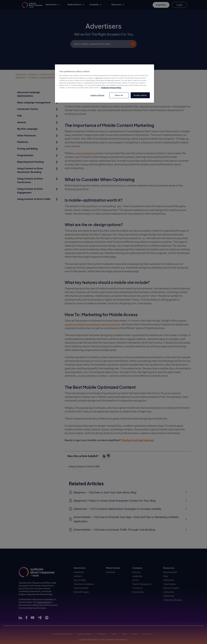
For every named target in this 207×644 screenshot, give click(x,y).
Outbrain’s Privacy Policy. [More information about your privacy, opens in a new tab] (111, 88)
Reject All (119, 95)
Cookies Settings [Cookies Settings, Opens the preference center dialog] (97, 95)
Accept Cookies (140, 95)
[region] (104, 84)
